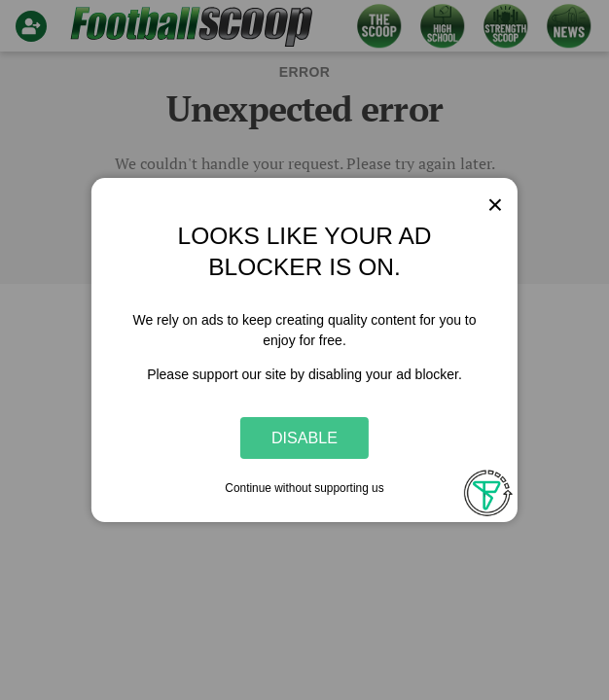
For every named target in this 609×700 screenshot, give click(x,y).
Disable (304, 437)
